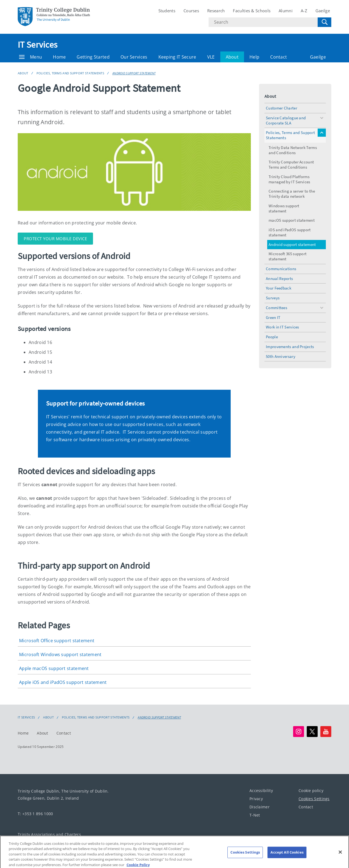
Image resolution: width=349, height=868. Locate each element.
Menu (31, 57)
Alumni (286, 11)
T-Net (255, 815)
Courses (191, 11)
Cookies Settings (314, 799)
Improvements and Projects (290, 347)
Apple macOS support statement (54, 668)
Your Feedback (279, 288)
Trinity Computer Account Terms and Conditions (291, 165)
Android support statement (134, 73)
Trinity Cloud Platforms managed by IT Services (289, 179)
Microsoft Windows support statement (60, 654)
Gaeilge (323, 11)
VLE (211, 57)
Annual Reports (279, 278)
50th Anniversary (281, 356)
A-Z (304, 11)
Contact (279, 57)
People (272, 337)
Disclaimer (260, 807)
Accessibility (261, 791)
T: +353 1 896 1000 (35, 814)
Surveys (273, 298)
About (232, 57)
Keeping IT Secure (177, 57)
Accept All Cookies (287, 856)
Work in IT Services (282, 327)
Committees (276, 308)
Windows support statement (284, 208)
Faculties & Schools (252, 11)
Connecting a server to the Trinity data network (292, 194)
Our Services (134, 57)
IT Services (37, 45)
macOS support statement (292, 220)
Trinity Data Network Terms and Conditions (293, 150)
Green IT (273, 317)
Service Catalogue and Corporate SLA (286, 120)
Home (59, 57)
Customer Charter (282, 108)
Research (216, 11)
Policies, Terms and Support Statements (70, 73)
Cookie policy (311, 791)
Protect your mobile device (55, 239)
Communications (281, 269)
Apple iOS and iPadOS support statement (63, 682)
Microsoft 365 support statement (288, 256)
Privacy (256, 799)
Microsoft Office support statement (57, 641)
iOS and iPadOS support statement (290, 232)
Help (254, 57)
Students (167, 11)
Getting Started (93, 57)
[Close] (340, 856)
